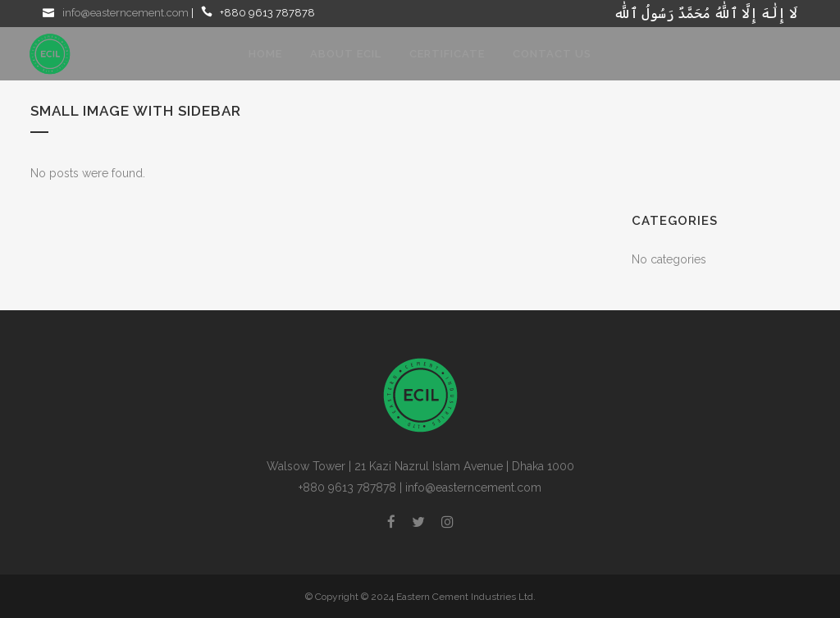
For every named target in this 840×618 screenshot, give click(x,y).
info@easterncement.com (126, 13)
